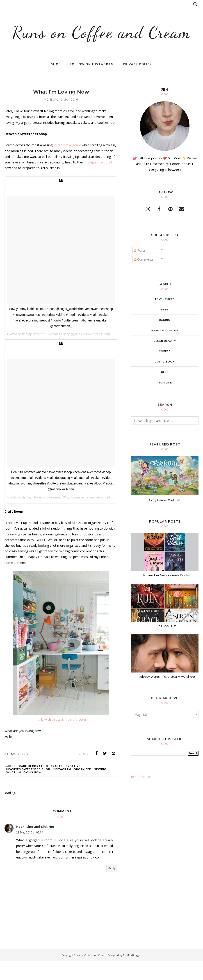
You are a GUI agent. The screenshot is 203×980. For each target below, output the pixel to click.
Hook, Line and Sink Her (35, 846)
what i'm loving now (24, 792)
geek (165, 391)
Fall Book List (166, 645)
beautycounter (165, 350)
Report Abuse (141, 796)
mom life (165, 402)
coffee (165, 371)
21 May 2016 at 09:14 (30, 852)
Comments (144, 279)
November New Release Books (166, 594)
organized (83, 789)
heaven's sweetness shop (28, 789)
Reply (112, 888)
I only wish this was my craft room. (61, 739)
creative (73, 785)
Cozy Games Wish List (165, 519)
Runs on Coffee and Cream (101, 41)
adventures (165, 319)
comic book (165, 381)
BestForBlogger (132, 974)
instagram (62, 789)
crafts (57, 785)
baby (165, 329)
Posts (140, 270)
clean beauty (165, 360)
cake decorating (34, 785)
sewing (100, 789)
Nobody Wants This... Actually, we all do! (166, 696)
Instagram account (67, 165)
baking (165, 340)
